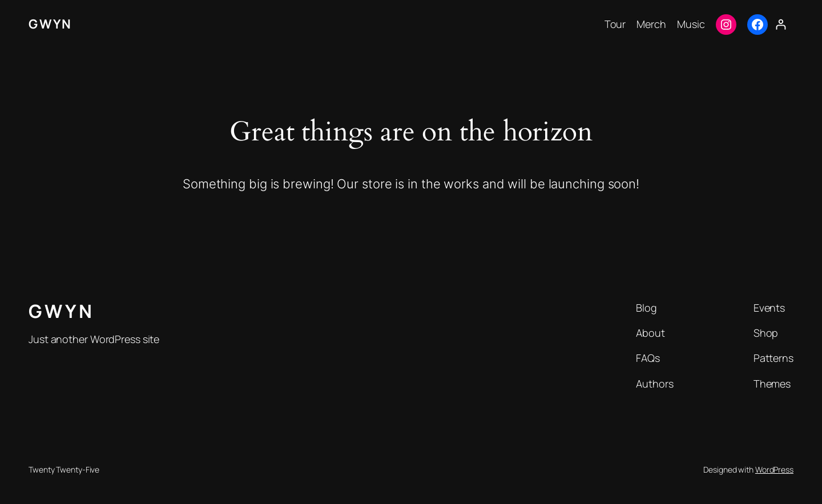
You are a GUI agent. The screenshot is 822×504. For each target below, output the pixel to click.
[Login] (781, 24)
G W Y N (50, 24)
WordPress (774, 469)
